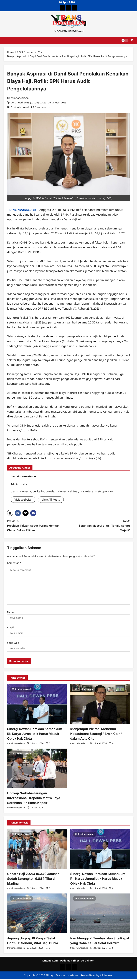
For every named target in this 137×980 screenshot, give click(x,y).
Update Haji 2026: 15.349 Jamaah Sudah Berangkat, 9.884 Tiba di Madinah (33, 879)
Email (10, 628)
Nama (11, 613)
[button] (10, 513)
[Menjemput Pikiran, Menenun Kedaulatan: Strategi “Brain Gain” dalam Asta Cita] (100, 705)
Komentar (14, 564)
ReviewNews (88, 976)
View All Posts (51, 500)
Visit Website (23, 500)
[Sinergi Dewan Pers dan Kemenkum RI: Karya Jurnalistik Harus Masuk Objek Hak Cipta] (37, 705)
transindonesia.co (18, 98)
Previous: (35, 526)
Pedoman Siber (70, 961)
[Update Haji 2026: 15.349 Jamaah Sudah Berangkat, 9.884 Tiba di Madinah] (37, 850)
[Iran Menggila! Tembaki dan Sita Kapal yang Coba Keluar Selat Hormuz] (100, 914)
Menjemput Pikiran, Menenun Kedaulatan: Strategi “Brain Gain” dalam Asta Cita (96, 734)
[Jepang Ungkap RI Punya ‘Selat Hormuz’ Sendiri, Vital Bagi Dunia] (37, 914)
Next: (102, 526)
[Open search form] (132, 40)
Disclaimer (87, 961)
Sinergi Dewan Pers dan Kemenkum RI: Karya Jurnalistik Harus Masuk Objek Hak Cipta (35, 734)
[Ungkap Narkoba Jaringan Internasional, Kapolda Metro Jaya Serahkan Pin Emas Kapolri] (37, 769)
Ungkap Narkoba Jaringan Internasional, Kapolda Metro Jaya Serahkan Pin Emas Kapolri (34, 799)
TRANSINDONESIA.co (22, 210)
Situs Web (13, 643)
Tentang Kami (50, 961)
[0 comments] (40, 107)
